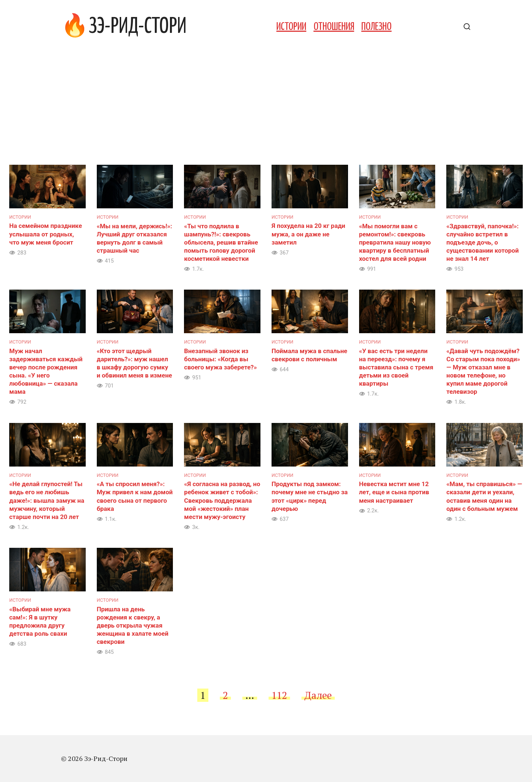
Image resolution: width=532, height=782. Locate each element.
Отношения (334, 27)
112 (279, 695)
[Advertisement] (266, 109)
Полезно (376, 27)
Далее (318, 695)
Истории (291, 27)
